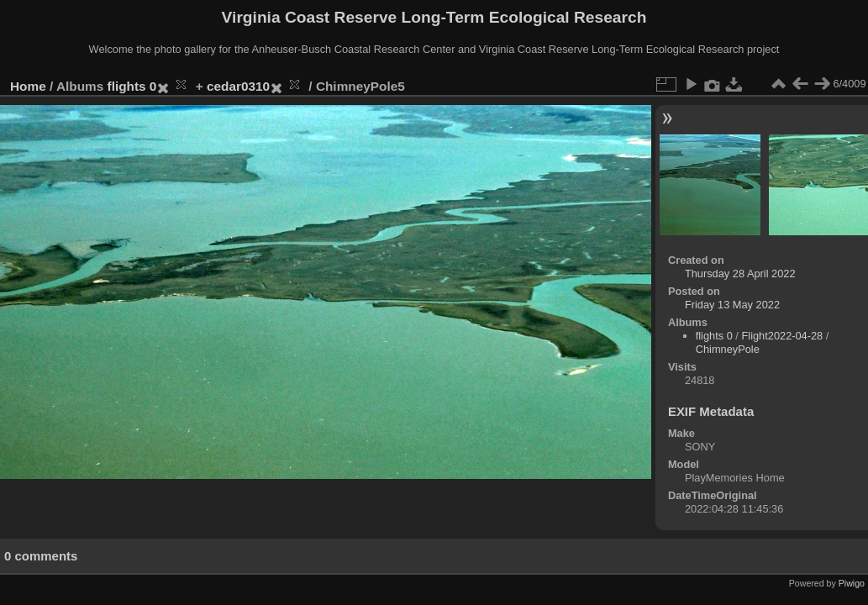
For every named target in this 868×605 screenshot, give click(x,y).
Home (28, 86)
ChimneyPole (728, 349)
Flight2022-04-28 (782, 336)
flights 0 (132, 86)
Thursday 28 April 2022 (740, 274)
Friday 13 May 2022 (732, 305)
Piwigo (852, 583)
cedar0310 (238, 86)
